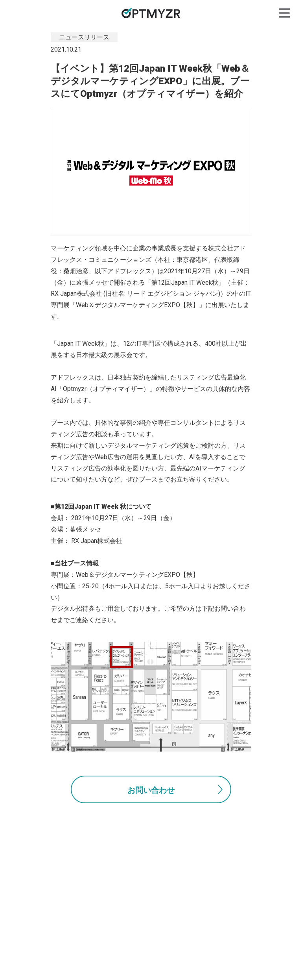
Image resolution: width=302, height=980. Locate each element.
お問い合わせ (151, 790)
